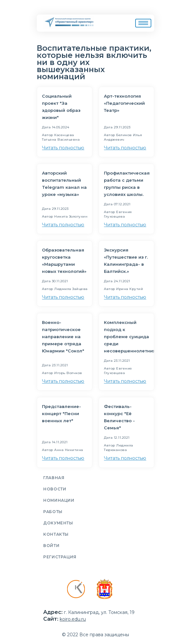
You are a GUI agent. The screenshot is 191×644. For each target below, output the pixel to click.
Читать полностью (63, 148)
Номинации (59, 500)
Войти (51, 546)
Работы (53, 512)
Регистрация (60, 557)
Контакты (56, 534)
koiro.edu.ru (73, 619)
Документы (58, 523)
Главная (54, 478)
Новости (55, 489)
